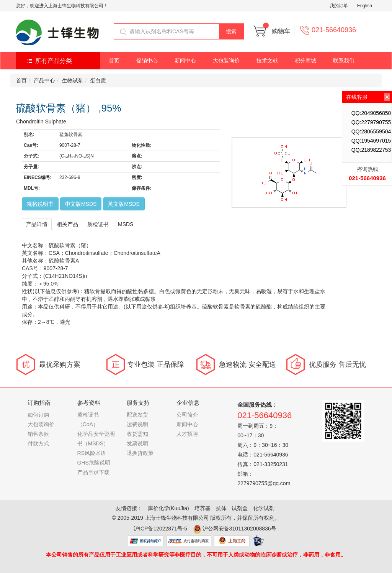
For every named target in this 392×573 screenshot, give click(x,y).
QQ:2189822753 (371, 150)
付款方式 (38, 443)
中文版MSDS (81, 204)
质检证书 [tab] (98, 224)
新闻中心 (185, 61)
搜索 (231, 31)
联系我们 (344, 61)
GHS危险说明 (94, 463)
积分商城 (305, 61)
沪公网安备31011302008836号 (239, 529)
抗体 (221, 508)
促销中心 (147, 61)
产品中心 (44, 80)
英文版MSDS (124, 204)
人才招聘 (187, 434)
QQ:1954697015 (371, 141)
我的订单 (339, 6)
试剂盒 (240, 508)
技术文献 (267, 61)
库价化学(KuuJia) (168, 508)
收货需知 (137, 434)
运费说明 (137, 424)
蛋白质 (98, 80)
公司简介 (187, 415)
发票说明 (137, 443)
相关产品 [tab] (67, 224)
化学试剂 (264, 508)
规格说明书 (40, 204)
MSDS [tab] (126, 224)
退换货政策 (140, 453)
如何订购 (38, 415)
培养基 (203, 508)
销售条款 (38, 434)
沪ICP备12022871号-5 (160, 529)
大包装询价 (226, 61)
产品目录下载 (93, 472)
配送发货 (137, 415)
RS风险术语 (92, 453)
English (365, 6)
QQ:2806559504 (371, 131)
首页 (114, 61)
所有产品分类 (54, 61)
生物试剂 (73, 80)
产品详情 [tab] (37, 224)
